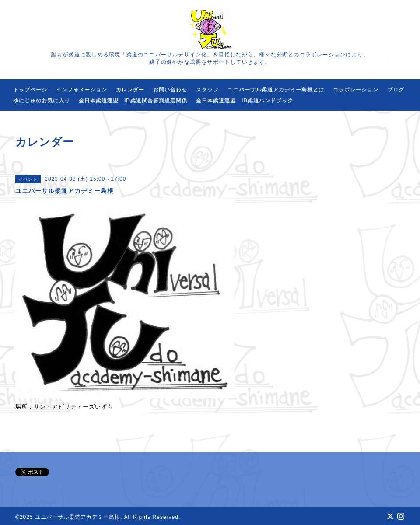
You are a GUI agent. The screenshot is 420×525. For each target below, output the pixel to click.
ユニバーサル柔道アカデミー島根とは (276, 90)
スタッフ (207, 90)
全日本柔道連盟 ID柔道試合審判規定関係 (133, 101)
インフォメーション (82, 90)
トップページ (30, 90)
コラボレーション (356, 90)
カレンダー (130, 90)
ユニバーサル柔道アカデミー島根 (78, 517)
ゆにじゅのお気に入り (42, 101)
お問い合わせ (170, 90)
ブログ (396, 90)
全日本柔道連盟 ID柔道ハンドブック (245, 101)
